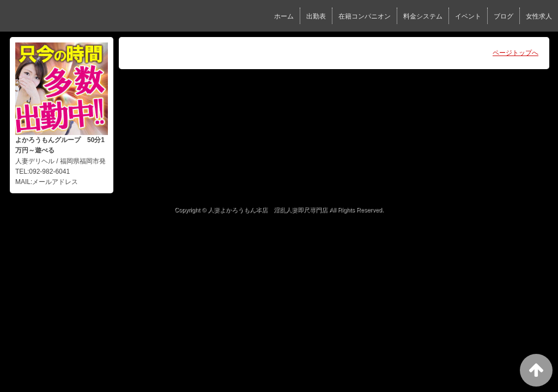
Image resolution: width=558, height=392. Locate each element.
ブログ (504, 16)
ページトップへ (515, 53)
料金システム (423, 16)
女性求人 (539, 16)
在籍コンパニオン (365, 16)
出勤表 (316, 16)
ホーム (284, 16)
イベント (468, 16)
